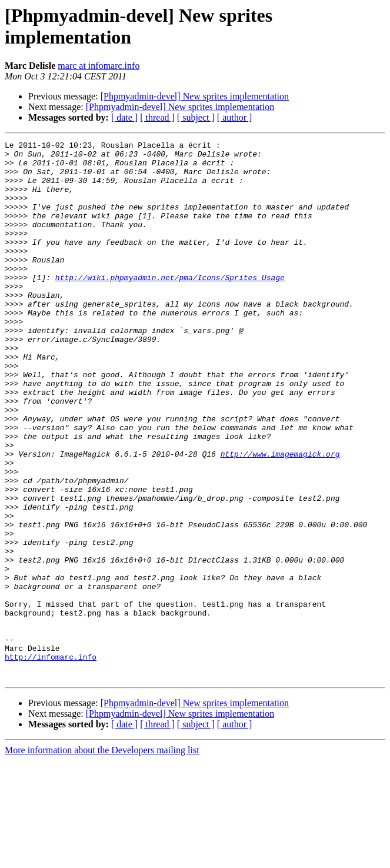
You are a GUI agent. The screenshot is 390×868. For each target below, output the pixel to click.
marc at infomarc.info (99, 66)
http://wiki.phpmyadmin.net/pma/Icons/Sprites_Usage (170, 305)
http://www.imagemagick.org (280, 517)
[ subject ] (196, 117)
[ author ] (235, 117)
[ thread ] (157, 117)
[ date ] (124, 117)
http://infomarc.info (51, 761)
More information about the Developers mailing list (102, 858)
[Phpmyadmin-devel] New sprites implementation (195, 96)
